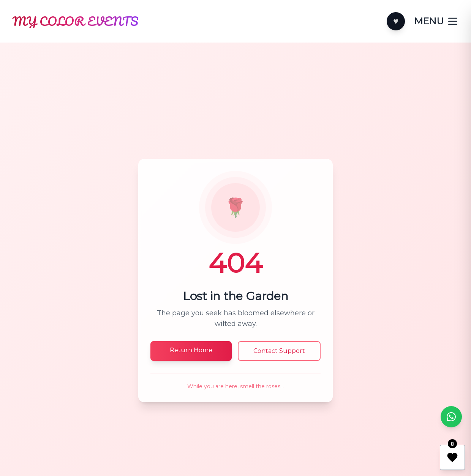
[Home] (75, 21)
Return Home (191, 350)
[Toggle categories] (436, 21)
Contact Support (279, 351)
